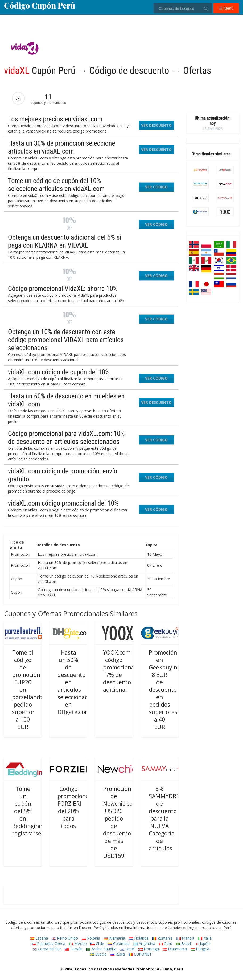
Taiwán (74, 949)
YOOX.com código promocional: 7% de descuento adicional (120, 671)
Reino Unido (65, 938)
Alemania (114, 938)
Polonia (91, 938)
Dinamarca (175, 949)
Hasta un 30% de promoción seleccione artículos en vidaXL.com (62, 147)
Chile (97, 943)
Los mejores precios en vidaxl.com (55, 119)
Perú (166, 943)
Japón (202, 943)
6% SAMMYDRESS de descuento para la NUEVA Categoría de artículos (167, 818)
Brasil (183, 943)
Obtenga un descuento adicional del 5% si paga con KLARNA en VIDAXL (65, 241)
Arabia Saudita (101, 949)
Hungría (200, 949)
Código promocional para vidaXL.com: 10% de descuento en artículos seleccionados (66, 438)
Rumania (162, 938)
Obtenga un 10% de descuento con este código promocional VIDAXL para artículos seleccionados (66, 340)
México (78, 943)
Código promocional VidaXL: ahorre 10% (63, 289)
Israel (127, 949)
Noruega (149, 949)
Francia (185, 938)
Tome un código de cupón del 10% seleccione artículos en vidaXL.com (56, 185)
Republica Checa (48, 943)
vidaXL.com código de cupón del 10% (59, 372)
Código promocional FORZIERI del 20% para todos (74, 807)
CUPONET (140, 954)
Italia (205, 938)
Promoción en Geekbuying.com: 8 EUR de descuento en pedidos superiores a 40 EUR (172, 690)
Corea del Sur (47, 949)
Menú (226, 8)
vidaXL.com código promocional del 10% (63, 503)
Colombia (119, 943)
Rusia (118, 954)
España (39, 938)
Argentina (144, 943)
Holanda (139, 938)
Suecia (98, 954)
